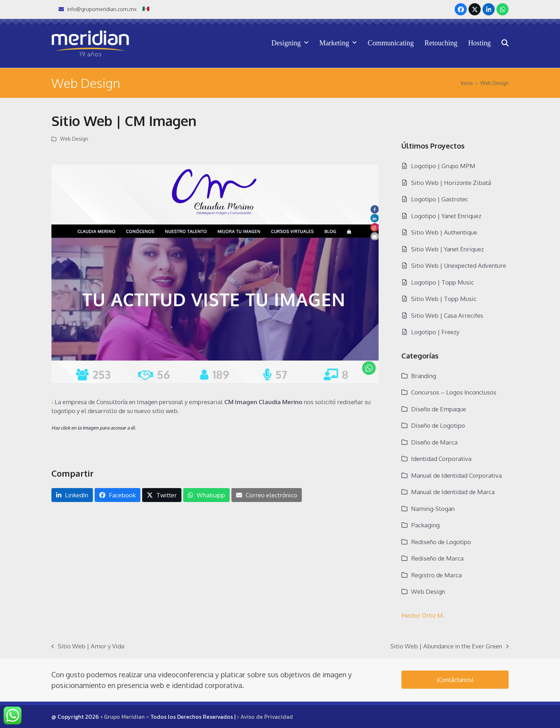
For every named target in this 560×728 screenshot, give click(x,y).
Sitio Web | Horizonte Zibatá (451, 183)
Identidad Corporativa (441, 459)
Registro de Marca (436, 575)
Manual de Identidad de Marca (453, 492)
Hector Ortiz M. (423, 615)
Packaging (425, 525)
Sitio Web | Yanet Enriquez (447, 249)
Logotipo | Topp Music (442, 282)
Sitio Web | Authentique (444, 232)
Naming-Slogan (433, 509)
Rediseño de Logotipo (441, 542)
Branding (424, 376)
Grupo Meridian (124, 717)
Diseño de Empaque (439, 409)
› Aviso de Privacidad (265, 717)
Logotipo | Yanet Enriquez (446, 216)
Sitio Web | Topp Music (444, 299)
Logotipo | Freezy (435, 332)
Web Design (74, 139)
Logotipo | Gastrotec (440, 199)
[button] (505, 43)
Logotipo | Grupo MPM (443, 166)
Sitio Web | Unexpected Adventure (459, 265)
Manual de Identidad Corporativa (456, 475)
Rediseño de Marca (437, 558)
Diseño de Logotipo (438, 425)
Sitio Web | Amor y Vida (88, 647)
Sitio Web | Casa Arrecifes (447, 315)
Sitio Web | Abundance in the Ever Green (449, 647)
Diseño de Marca (434, 442)
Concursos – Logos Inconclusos (454, 392)
